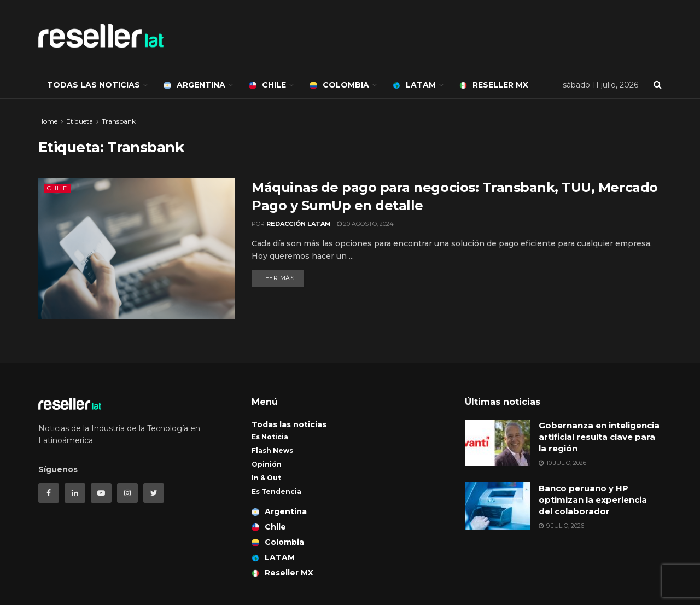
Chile (267, 85)
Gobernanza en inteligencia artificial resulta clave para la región (599, 437)
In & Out (266, 478)
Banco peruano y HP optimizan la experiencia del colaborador (593, 500)
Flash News (272, 450)
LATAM (414, 85)
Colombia (339, 85)
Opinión (267, 464)
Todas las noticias (94, 85)
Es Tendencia (276, 491)
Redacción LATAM (299, 224)
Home (48, 121)
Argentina (194, 85)
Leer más (278, 278)
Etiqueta (80, 121)
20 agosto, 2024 (365, 224)
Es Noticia (270, 437)
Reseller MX (494, 85)
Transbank (119, 121)
